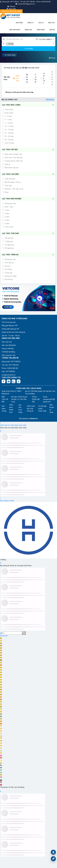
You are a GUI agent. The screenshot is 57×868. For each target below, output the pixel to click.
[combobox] (47, 39)
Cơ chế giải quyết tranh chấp (42, 409)
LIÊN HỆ (52, 30)
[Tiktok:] (19, 381)
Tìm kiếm (29, 49)
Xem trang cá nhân (7, 501)
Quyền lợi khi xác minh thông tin (13, 332)
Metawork (34, 419)
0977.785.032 (31, 2)
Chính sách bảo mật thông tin (31, 409)
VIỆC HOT (51, 23)
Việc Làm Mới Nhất (9, 345)
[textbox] (46, 39)
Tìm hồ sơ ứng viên (9, 322)
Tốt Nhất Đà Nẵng (8, 352)
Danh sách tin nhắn (7, 425)
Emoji (2, 636)
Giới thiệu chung (4, 409)
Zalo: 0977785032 (8, 372)
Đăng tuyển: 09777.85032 (11, 362)
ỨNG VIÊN (19, 23)
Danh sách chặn (21, 425)
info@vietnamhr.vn (9, 375)
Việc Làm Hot (7, 342)
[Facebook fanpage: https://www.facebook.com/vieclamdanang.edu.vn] (4, 381)
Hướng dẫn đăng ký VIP (10, 329)
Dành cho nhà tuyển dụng (11, 11)
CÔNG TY (30, 23)
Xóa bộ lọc (50, 100)
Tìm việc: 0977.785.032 (10, 365)
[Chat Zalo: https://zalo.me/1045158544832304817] (14, 381)
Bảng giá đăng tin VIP (10, 326)
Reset (52, 58)
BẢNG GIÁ (28, 30)
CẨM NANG (41, 30)
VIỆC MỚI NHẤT (15, 30)
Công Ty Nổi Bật (8, 349)
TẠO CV (41, 23)
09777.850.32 (15, 2)
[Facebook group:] (9, 381)
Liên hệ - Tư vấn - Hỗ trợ (11, 336)
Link (6, 636)
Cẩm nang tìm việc (9, 355)
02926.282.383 (46, 2)
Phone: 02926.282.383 (10, 368)
